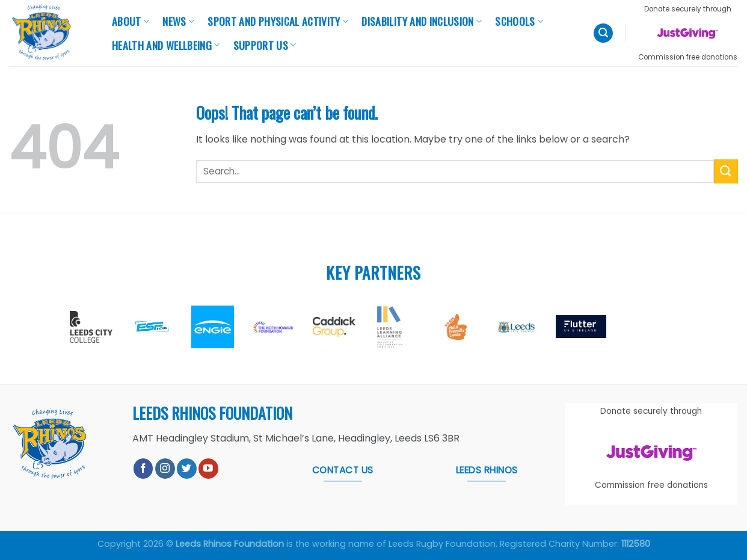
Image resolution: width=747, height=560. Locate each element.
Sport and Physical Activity (278, 21)
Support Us (265, 45)
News (178, 21)
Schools (519, 21)
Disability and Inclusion (422, 21)
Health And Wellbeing (166, 45)
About (131, 21)
